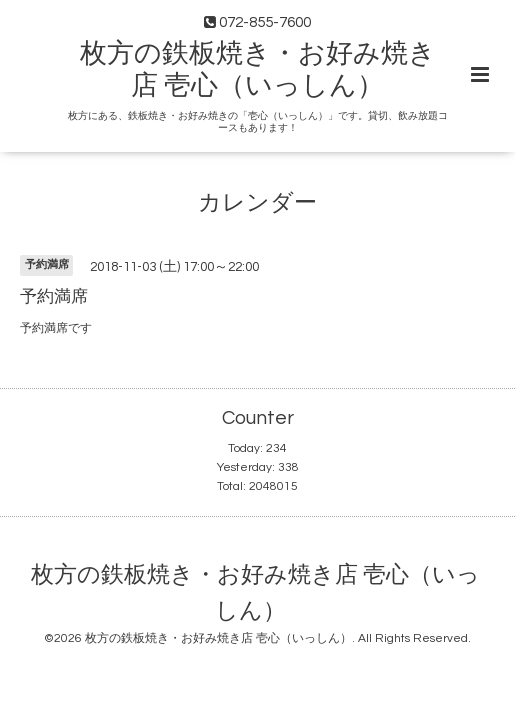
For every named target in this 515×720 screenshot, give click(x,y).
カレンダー (257, 202)
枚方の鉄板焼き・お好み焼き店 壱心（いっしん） (255, 592)
